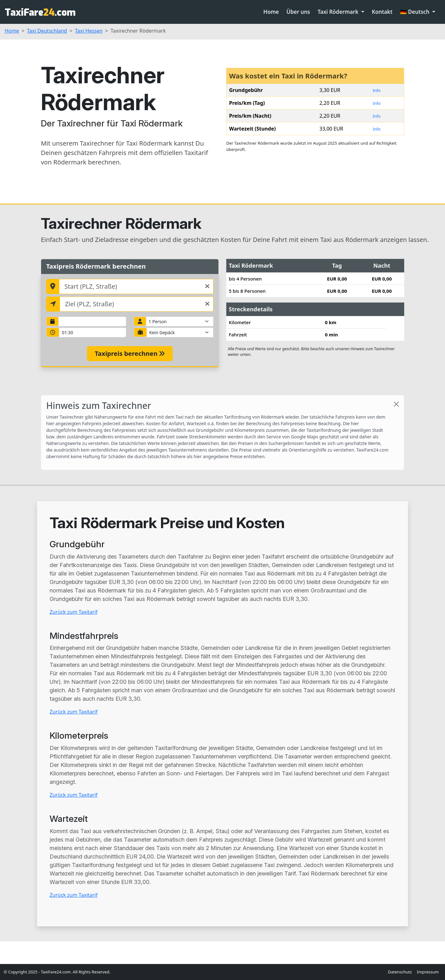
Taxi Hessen (89, 31)
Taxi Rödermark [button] (339, 12)
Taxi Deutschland (47, 31)
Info (377, 90)
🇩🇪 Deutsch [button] (416, 12)
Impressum (428, 972)
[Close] (396, 404)
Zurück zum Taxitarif (74, 612)
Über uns (298, 12)
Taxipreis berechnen (130, 353)
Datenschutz (400, 972)
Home (271, 12)
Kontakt (382, 12)
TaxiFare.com (40, 13)
